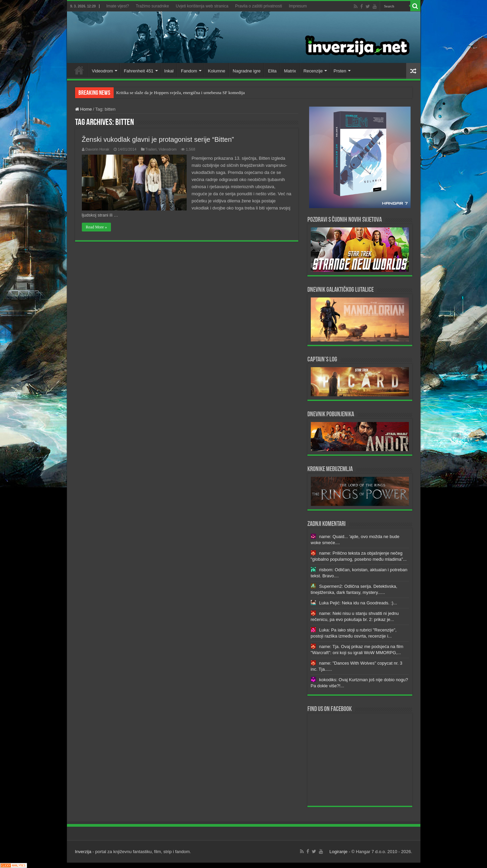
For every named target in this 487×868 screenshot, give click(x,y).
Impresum (298, 6)
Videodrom (103, 71)
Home (79, 70)
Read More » (97, 227)
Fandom (189, 71)
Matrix (290, 71)
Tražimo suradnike (152, 6)
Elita (272, 71)
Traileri (151, 149)
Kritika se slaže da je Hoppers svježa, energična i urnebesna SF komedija (181, 93)
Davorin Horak (98, 149)
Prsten (340, 71)
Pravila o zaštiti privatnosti (259, 6)
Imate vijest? (118, 6)
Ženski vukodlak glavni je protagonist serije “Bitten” (158, 139)
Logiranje (339, 852)
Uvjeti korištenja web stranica (202, 6)
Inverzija (83, 852)
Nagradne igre (247, 71)
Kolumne (217, 71)
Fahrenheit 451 (138, 71)
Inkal (169, 71)
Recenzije (313, 71)
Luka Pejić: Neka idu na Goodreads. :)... (358, 603)
